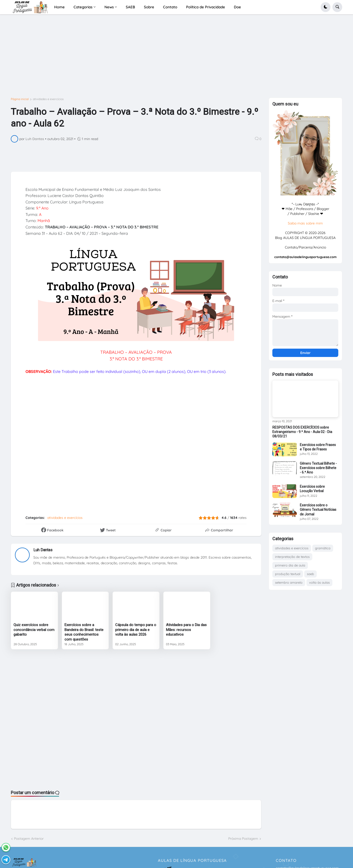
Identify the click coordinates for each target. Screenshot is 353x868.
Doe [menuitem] (237, 7)
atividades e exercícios (48, 99)
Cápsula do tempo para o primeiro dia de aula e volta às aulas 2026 (136, 630)
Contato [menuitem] (170, 7)
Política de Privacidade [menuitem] (206, 7)
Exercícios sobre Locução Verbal (312, 489)
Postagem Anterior (29, 839)
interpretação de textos (292, 557)
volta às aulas (319, 582)
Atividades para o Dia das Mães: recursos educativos (186, 630)
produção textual (288, 574)
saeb (310, 574)
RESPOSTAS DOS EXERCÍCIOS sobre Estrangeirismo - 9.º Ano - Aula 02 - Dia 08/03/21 (302, 432)
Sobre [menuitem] (149, 7)
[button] (326, 7)
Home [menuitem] (59, 7)
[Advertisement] (158, 58)
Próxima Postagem (243, 839)
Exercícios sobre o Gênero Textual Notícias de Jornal (318, 510)
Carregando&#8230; (124, 445)
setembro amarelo (289, 582)
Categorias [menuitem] (83, 7)
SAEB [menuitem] (130, 7)
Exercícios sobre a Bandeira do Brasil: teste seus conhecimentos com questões (84, 632)
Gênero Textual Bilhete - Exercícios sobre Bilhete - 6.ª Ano (318, 468)
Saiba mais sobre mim (305, 223)
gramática (323, 548)
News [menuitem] (109, 7)
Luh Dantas (43, 550)
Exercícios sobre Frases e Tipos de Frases (318, 447)
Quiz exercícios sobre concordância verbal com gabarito (34, 630)
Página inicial (20, 99)
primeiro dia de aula (290, 565)
